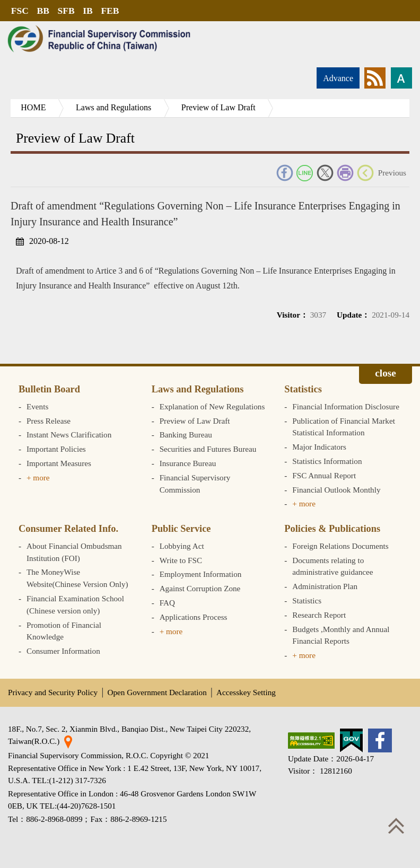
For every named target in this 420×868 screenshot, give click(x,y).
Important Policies (56, 449)
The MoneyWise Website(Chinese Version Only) (77, 578)
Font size (401, 78)
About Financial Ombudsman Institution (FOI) (74, 552)
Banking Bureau (186, 435)
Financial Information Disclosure (346, 406)
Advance (338, 78)
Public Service (181, 529)
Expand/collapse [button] (386, 375)
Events (37, 406)
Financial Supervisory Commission (195, 484)
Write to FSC (181, 560)
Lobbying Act (182, 546)
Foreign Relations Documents (340, 546)
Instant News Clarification (69, 435)
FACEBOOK (285, 173)
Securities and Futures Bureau (208, 449)
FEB (111, 11)
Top (396, 826)
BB (43, 11)
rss (375, 78)
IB (89, 11)
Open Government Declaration (157, 692)
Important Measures (59, 463)
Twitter (325, 173)
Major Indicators (319, 447)
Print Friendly (345, 173)
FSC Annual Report (324, 475)
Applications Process (194, 617)
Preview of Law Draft (220, 107)
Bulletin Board (49, 389)
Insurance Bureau (188, 463)
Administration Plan (325, 586)
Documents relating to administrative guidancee (332, 566)
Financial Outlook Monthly (336, 490)
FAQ (167, 603)
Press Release (49, 421)
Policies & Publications (332, 529)
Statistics (303, 389)
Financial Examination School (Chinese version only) (75, 604)
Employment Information (201, 574)
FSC (20, 11)
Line (305, 173)
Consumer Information (63, 651)
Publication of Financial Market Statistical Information (344, 427)
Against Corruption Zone (200, 588)
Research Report (319, 615)
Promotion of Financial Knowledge (64, 631)
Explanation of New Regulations (212, 406)
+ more (38, 477)
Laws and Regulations (115, 107)
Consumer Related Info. (68, 529)
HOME (34, 107)
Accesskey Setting (246, 692)
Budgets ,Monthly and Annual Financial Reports (341, 635)
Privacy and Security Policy (53, 692)
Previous (392, 173)
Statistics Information (327, 461)
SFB (67, 11)
